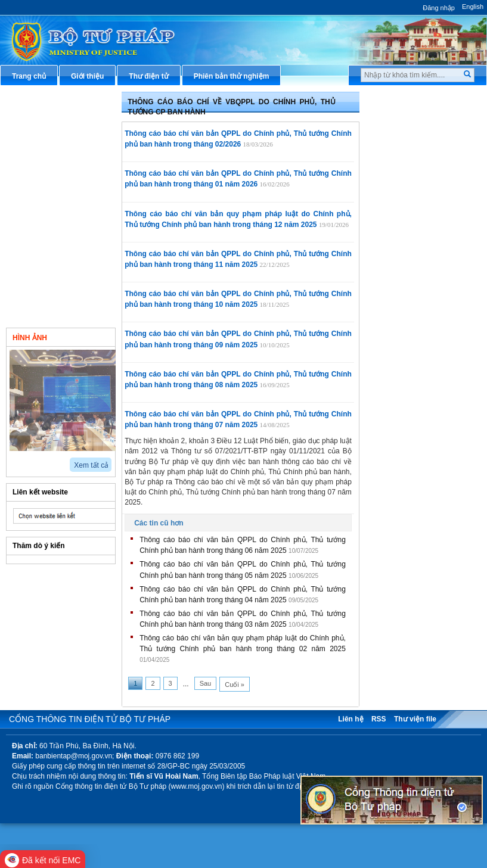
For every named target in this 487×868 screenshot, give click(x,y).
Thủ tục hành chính (412, 101)
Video (91, 337)
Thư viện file (415, 719)
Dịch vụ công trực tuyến (421, 230)
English (473, 7)
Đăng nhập (439, 8)
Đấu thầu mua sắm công (421, 300)
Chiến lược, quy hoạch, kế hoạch (424, 255)
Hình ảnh (30, 338)
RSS (379, 719)
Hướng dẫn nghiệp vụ (416, 171)
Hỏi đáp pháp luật (410, 191)
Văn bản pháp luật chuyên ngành (424, 126)
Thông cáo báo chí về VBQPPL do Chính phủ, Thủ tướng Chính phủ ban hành (72, 166)
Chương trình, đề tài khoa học (430, 319)
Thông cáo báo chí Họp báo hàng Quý (72, 246)
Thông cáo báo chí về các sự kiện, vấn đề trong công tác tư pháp (72, 211)
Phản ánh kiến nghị (412, 359)
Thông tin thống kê (412, 339)
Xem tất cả (91, 465)
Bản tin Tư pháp (48, 301)
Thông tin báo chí (50, 131)
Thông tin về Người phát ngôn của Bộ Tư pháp (61, 106)
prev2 (13, 461)
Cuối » (235, 685)
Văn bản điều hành (412, 151)
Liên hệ (350, 719)
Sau (206, 683)
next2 (27, 461)
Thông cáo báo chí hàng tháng (74, 277)
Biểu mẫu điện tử (409, 279)
